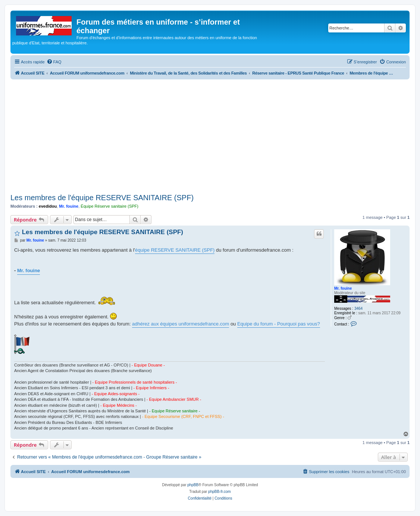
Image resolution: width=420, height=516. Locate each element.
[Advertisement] (210, 135)
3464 (358, 309)
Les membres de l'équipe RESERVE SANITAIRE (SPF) (102, 198)
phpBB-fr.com (220, 492)
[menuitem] (54, 62)
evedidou (48, 206)
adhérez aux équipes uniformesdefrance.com (181, 324)
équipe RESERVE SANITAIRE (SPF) (175, 250)
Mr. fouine (69, 206)
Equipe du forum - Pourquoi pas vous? (279, 324)
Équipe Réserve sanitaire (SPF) (109, 206)
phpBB (193, 485)
